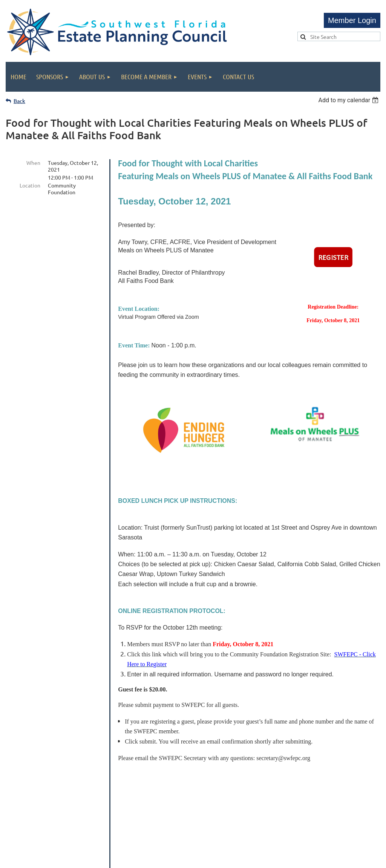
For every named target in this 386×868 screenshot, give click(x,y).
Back (19, 101)
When (33, 163)
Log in (352, 20)
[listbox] (349, 100)
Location (30, 185)
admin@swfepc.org (228, 812)
